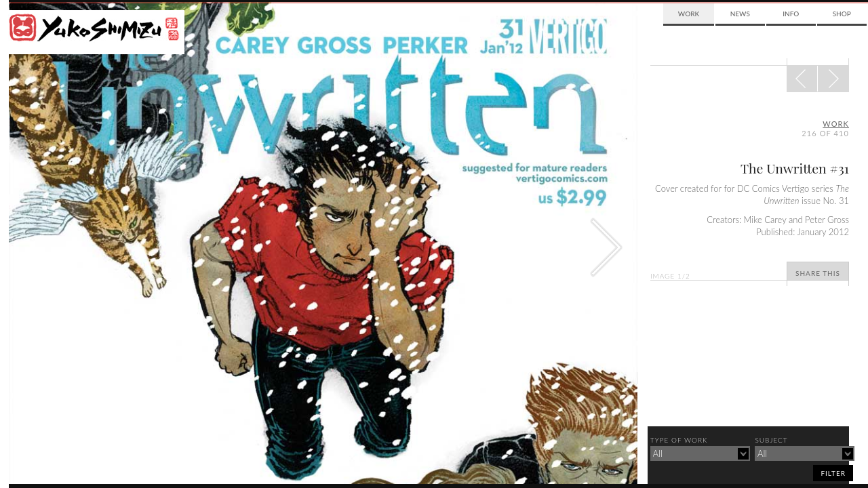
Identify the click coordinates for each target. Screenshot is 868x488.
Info (791, 14)
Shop (842, 14)
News (740, 14)
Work (689, 14)
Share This (818, 273)
